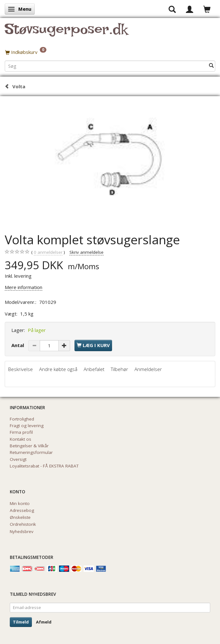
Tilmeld (21, 622)
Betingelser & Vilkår (29, 446)
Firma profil (21, 432)
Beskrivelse (21, 369)
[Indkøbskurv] (110, 52)
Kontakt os (21, 439)
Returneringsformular (31, 452)
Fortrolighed (22, 419)
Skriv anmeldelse (86, 252)
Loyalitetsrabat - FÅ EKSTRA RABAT (44, 466)
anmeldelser (48, 252)
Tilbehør (119, 369)
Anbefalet (94, 369)
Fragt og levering (27, 426)
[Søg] (211, 66)
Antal (18, 345)
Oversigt (18, 459)
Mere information (24, 287)
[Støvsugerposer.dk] (66, 33)
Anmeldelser (148, 369)
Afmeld (44, 622)
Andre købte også (58, 369)
